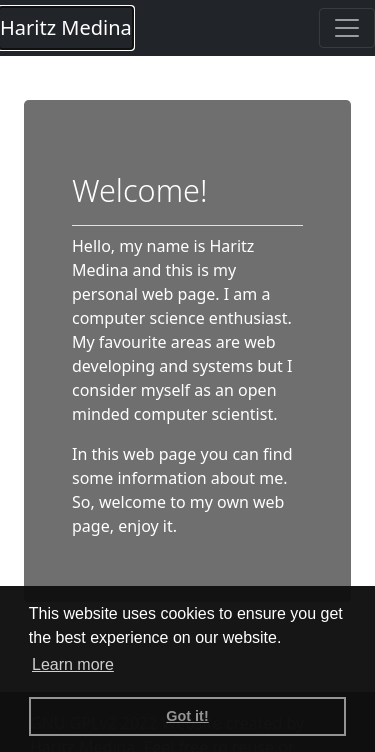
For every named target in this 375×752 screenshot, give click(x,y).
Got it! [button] (187, 716)
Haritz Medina (66, 27)
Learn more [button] (73, 664)
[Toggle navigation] (347, 28)
